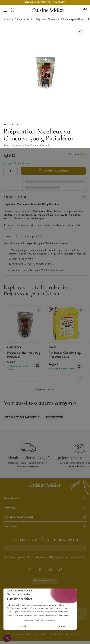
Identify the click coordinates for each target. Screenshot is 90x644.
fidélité (83, 154)
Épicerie (18, 19)
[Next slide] (80, 378)
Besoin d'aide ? (45, 499)
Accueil (7, 19)
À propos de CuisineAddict (45, 517)
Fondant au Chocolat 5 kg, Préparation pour (65, 355)
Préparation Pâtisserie (46, 19)
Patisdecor (54, 417)
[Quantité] (10, 171)
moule (31, 259)
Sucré (29, 19)
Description (45, 196)
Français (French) (45, 581)
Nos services (45, 526)
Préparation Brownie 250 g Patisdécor (24, 355)
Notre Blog (45, 508)
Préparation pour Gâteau (72, 19)
